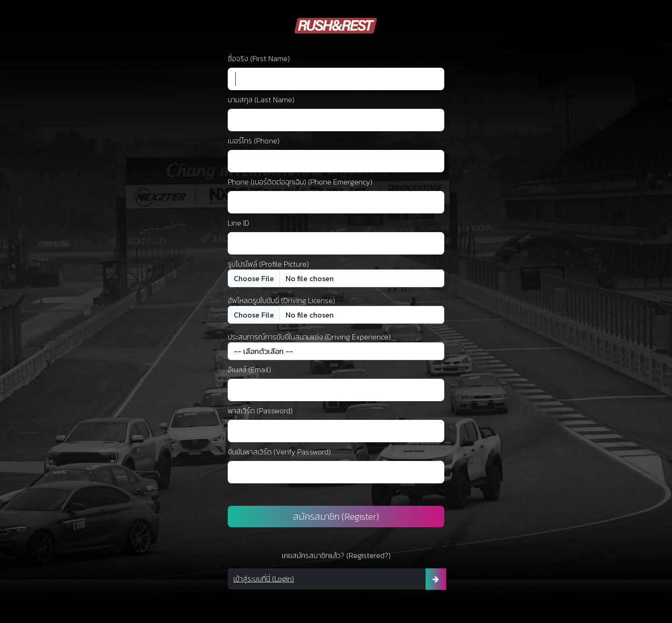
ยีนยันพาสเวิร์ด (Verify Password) (279, 452)
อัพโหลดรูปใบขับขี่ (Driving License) (281, 300)
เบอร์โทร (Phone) (254, 141)
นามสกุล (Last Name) (261, 99)
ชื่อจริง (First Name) (259, 58)
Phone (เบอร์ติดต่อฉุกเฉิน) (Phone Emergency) (300, 182)
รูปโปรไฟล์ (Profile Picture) (268, 264)
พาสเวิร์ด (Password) (260, 411)
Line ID (238, 223)
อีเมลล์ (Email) (249, 369)
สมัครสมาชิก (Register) (336, 517)
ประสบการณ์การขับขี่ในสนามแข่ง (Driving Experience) (309, 337)
